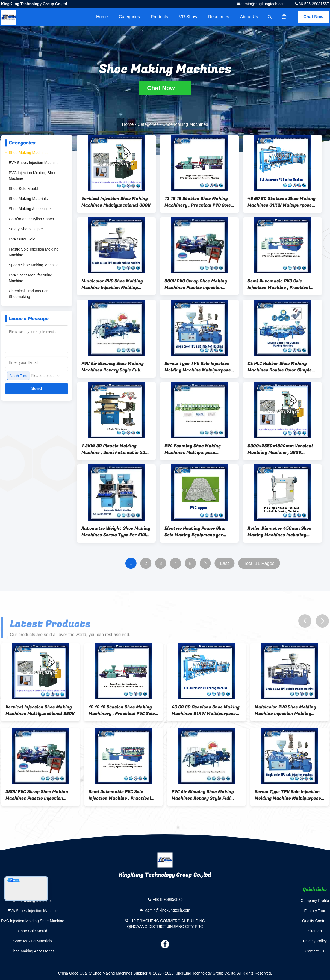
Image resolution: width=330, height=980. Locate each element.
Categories (129, 17)
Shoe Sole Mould (23, 189)
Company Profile (315, 901)
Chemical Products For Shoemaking (28, 294)
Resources (219, 17)
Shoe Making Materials (28, 199)
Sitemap (315, 931)
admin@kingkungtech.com (263, 4)
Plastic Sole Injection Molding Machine (34, 252)
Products (159, 17)
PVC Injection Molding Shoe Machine (33, 176)
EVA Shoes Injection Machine (34, 163)
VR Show (188, 17)
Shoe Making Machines (29, 153)
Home (102, 17)
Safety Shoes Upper (26, 229)
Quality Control (315, 921)
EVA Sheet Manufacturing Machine (30, 278)
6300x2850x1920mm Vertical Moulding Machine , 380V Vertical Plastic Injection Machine (280, 449)
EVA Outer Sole (22, 239)
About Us (249, 17)
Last (225, 563)
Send (36, 388)
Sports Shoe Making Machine (34, 265)
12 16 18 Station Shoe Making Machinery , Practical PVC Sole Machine (198, 202)
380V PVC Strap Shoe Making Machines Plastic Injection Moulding (196, 284)
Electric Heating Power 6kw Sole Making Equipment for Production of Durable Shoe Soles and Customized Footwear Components (195, 532)
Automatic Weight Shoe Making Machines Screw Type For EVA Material (116, 532)
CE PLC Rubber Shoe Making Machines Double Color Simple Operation (280, 367)
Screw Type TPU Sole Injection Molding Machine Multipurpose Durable (198, 367)
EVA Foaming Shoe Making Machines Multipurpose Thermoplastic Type (193, 449)
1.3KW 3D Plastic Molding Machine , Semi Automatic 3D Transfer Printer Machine (113, 449)
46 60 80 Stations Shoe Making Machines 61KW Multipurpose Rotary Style (282, 202)
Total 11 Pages (259, 563)
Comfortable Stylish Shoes (31, 219)
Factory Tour (315, 911)
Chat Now (313, 17)
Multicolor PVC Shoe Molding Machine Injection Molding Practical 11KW (112, 284)
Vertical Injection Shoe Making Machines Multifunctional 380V (116, 202)
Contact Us (315, 951)
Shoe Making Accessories (31, 209)
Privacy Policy (315, 941)
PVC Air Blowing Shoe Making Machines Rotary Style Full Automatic (113, 367)
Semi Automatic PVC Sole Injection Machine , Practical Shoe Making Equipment (279, 284)
